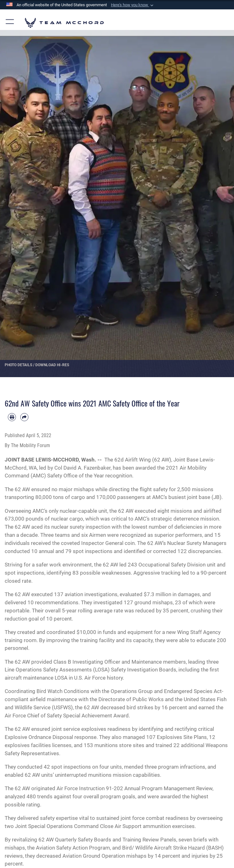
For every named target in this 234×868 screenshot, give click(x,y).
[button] (133, 5)
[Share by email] (24, 417)
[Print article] (12, 417)
